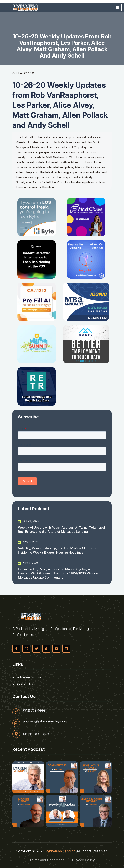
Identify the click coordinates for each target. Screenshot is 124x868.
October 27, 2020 (23, 73)
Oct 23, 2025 (28, 521)
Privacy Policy (83, 860)
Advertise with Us (27, 677)
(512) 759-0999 (34, 710)
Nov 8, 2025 (28, 563)
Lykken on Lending (60, 851)
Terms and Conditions (47, 860)
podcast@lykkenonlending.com (45, 721)
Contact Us (23, 684)
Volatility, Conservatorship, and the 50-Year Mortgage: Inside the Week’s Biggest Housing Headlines (58, 550)
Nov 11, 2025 (28, 542)
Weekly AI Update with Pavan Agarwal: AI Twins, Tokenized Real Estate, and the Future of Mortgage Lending (61, 530)
